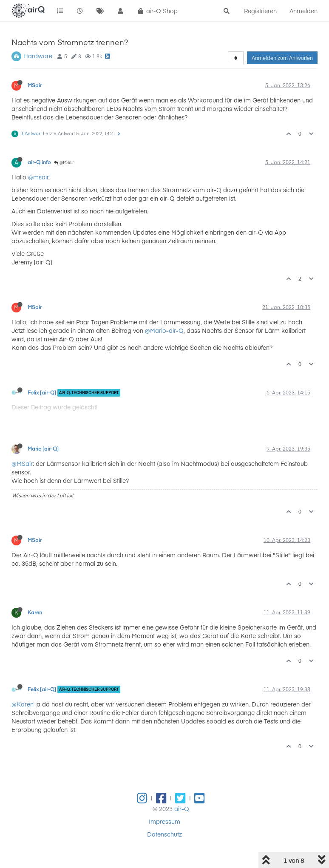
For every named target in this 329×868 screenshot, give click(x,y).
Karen (35, 612)
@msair (38, 177)
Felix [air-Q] (42, 392)
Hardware (38, 56)
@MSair (64, 162)
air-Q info (39, 162)
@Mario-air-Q (164, 330)
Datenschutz (164, 834)
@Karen (23, 704)
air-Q (182, 808)
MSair (35, 85)
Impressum (164, 821)
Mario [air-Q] (43, 448)
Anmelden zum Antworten (282, 58)
